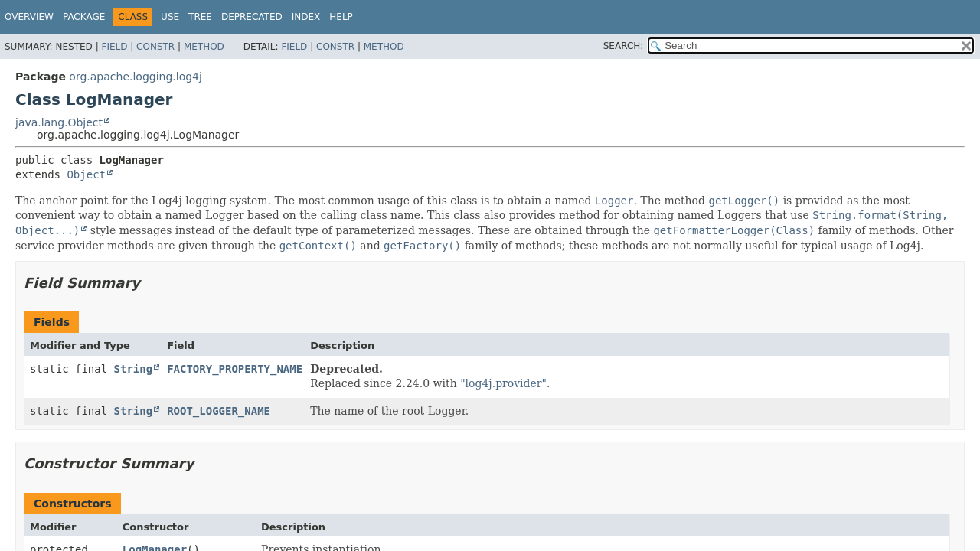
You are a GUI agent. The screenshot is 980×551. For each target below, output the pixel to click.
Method (204, 47)
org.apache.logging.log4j (136, 77)
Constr (155, 47)
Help (341, 17)
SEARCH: (624, 46)
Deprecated (252, 17)
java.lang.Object (59, 122)
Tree (200, 17)
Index (306, 17)
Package (84, 17)
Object (86, 174)
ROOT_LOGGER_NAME (219, 411)
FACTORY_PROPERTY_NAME (235, 369)
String (134, 369)
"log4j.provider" (503, 383)
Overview (29, 17)
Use (170, 17)
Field (114, 47)
